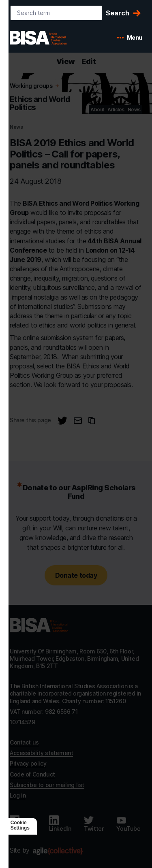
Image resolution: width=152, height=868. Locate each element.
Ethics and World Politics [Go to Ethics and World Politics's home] (40, 104)
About (97, 110)
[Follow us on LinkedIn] (60, 824)
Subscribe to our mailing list (47, 785)
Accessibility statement (41, 753)
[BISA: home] (50, 38)
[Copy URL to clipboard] (92, 421)
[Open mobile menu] (130, 38)
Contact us (24, 742)
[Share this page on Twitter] (62, 421)
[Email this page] (78, 421)
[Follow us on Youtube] (128, 824)
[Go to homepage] (39, 625)
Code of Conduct (32, 774)
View (66, 61)
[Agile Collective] (58, 851)
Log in (18, 795)
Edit (89, 61)
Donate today (76, 575)
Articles (116, 110)
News (134, 110)
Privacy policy (28, 763)
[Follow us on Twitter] (94, 824)
